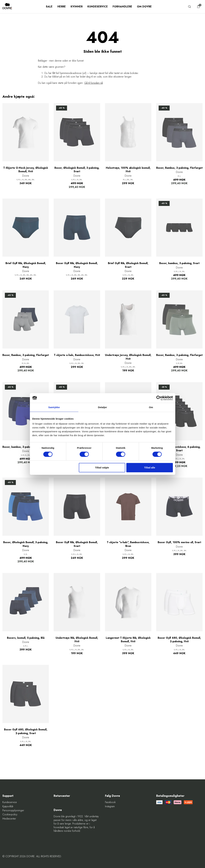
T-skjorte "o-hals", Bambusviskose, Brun (128, 544)
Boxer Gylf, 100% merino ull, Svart (179, 542)
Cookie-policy (10, 815)
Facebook (110, 802)
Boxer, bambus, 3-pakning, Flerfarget (26, 447)
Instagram (110, 806)
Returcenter (62, 796)
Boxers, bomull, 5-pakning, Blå (26, 638)
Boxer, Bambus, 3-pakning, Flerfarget (179, 168)
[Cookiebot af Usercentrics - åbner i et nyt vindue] (159, 398)
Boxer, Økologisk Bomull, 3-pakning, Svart (77, 170)
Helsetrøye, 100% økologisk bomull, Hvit (128, 170)
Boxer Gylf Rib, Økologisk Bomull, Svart (77, 544)
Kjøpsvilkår (8, 806)
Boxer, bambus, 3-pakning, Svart (179, 263)
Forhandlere (122, 7)
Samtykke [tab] (54, 407)
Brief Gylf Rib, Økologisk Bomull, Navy (26, 265)
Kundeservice (98, 7)
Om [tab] (151, 407)
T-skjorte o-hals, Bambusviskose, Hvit (77, 355)
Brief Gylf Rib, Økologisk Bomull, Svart (128, 265)
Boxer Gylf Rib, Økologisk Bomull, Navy (77, 265)
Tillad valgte (102, 468)
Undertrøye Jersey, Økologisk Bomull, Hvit (128, 357)
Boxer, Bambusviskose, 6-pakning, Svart (179, 449)
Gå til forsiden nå (94, 83)
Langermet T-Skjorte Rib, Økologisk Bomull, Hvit (128, 640)
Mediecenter (9, 819)
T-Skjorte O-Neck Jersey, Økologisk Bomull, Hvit (26, 170)
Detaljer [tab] (103, 407)
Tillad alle (150, 468)
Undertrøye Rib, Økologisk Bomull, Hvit (77, 640)
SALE (49, 7)
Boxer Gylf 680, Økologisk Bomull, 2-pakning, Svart (26, 731)
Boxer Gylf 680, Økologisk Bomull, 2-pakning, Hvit (179, 640)
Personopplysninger (13, 810)
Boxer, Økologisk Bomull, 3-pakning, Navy (26, 544)
